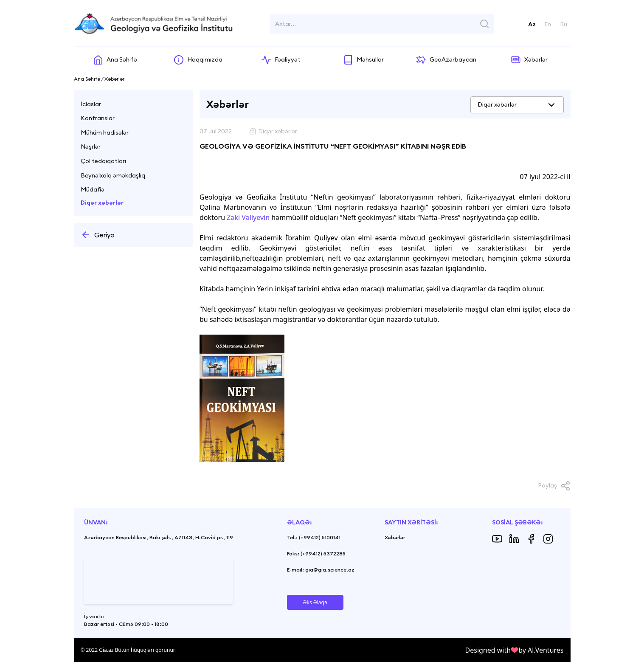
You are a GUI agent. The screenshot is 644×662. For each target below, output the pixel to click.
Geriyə (98, 235)
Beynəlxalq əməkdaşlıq (113, 175)
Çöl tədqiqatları (103, 161)
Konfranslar (98, 118)
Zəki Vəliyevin (248, 217)
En (548, 24)
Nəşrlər (91, 146)
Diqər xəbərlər (102, 203)
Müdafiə (93, 189)
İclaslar (91, 104)
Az (532, 24)
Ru (564, 24)
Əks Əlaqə (315, 602)
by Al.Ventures (541, 650)
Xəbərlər (395, 537)
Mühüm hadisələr (105, 132)
